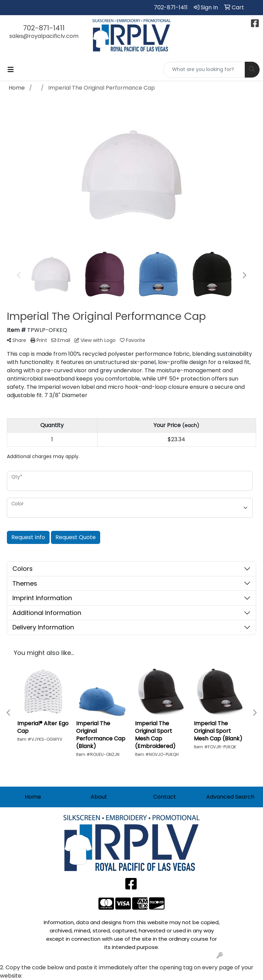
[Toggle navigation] (11, 70)
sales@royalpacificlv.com (44, 36)
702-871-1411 (171, 7)
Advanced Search (230, 797)
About (99, 797)
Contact (165, 797)
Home (33, 797)
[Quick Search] (204, 70)
